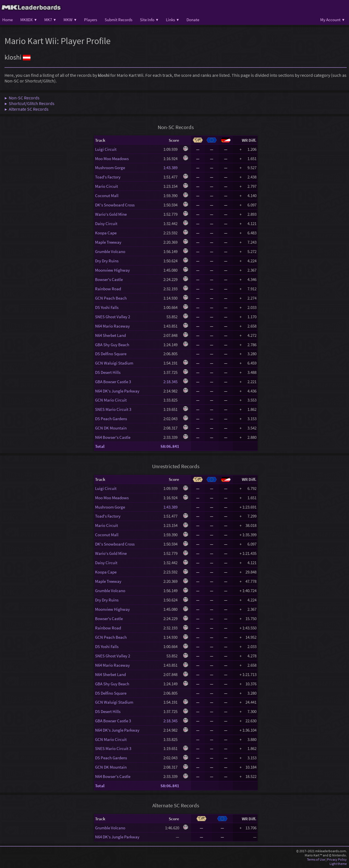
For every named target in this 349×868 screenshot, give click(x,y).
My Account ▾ (332, 20)
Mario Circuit (107, 186)
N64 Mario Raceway (112, 326)
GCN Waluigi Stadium (114, 363)
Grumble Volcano (110, 251)
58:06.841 (170, 446)
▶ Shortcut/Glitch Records (29, 103)
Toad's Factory (108, 177)
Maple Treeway (108, 242)
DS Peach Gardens (111, 419)
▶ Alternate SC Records (27, 109)
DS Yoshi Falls (107, 307)
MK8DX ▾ (28, 20)
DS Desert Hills (108, 372)
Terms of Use (316, 859)
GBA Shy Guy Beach (112, 345)
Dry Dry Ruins (107, 261)
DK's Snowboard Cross (115, 205)
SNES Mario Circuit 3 (113, 409)
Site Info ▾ (149, 20)
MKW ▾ (70, 20)
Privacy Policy (337, 859)
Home (7, 20)
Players (91, 20)
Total (100, 446)
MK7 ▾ (50, 20)
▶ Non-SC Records (22, 98)
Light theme (338, 864)
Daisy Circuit (106, 223)
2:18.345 (171, 382)
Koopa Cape (106, 233)
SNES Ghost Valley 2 (113, 317)
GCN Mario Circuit (111, 400)
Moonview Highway (112, 270)
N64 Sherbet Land (110, 335)
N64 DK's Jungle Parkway (117, 391)
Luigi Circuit (106, 149)
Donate (193, 20)
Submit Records (118, 20)
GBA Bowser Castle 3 (113, 382)
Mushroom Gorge (110, 168)
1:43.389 (171, 168)
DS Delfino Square (111, 354)
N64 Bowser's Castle (113, 437)
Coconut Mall (107, 196)
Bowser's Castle (109, 279)
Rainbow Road (108, 289)
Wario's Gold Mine (111, 214)
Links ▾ (172, 20)
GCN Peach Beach (111, 298)
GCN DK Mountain (111, 428)
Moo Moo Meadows (112, 159)
